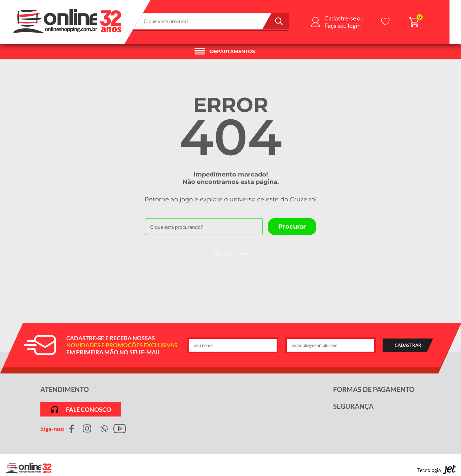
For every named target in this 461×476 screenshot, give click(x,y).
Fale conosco (81, 409)
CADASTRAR (408, 345)
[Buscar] (276, 21)
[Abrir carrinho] (414, 22)
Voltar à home (230, 254)
